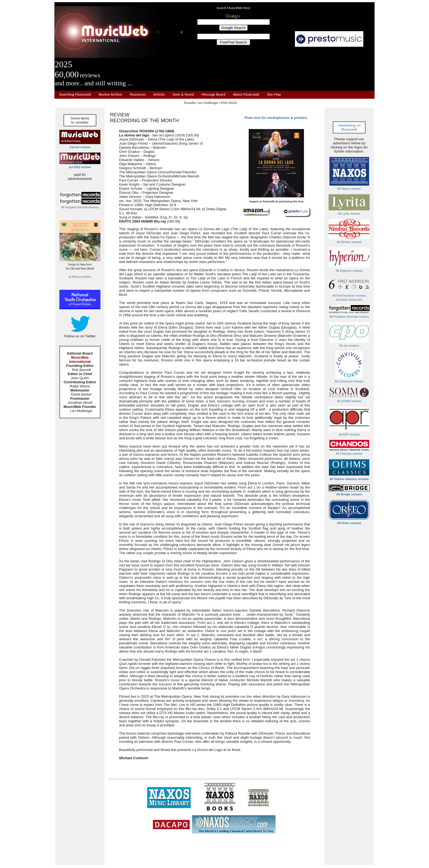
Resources (138, 95)
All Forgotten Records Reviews (80, 207)
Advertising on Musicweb (349, 127)
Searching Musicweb (75, 95)
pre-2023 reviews (80, 167)
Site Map (274, 95)
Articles (159, 95)
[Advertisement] (279, 69)
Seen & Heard (183, 95)
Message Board (214, 95)
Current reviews (80, 147)
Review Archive (111, 95)
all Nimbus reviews (80, 277)
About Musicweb (246, 95)
